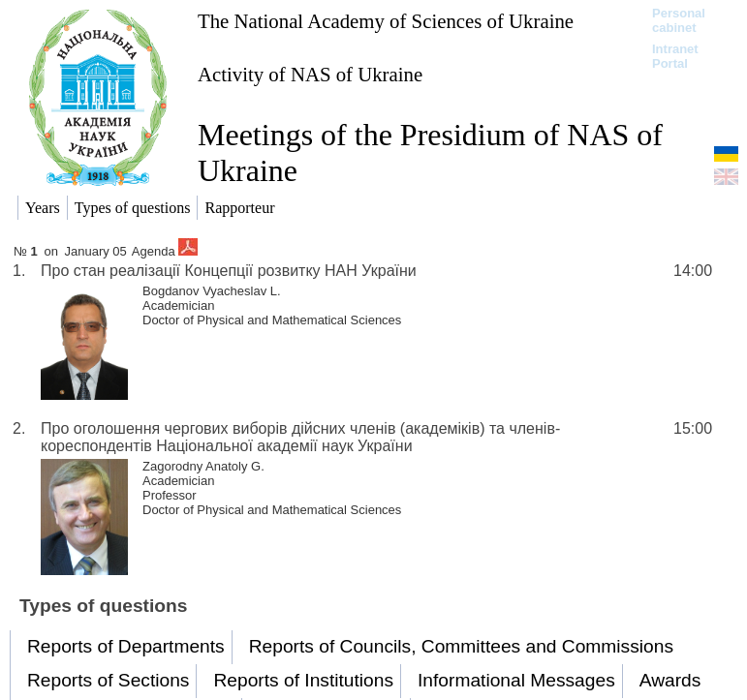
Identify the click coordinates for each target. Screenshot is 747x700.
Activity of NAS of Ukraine (310, 74)
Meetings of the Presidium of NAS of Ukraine (430, 152)
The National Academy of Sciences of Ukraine (386, 21)
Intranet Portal (675, 56)
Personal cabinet (679, 20)
